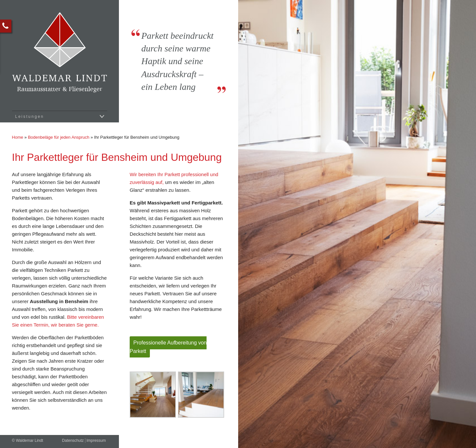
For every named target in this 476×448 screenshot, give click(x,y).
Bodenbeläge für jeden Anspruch (59, 137)
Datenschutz (73, 441)
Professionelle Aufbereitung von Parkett (168, 347)
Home (18, 137)
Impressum (96, 441)
